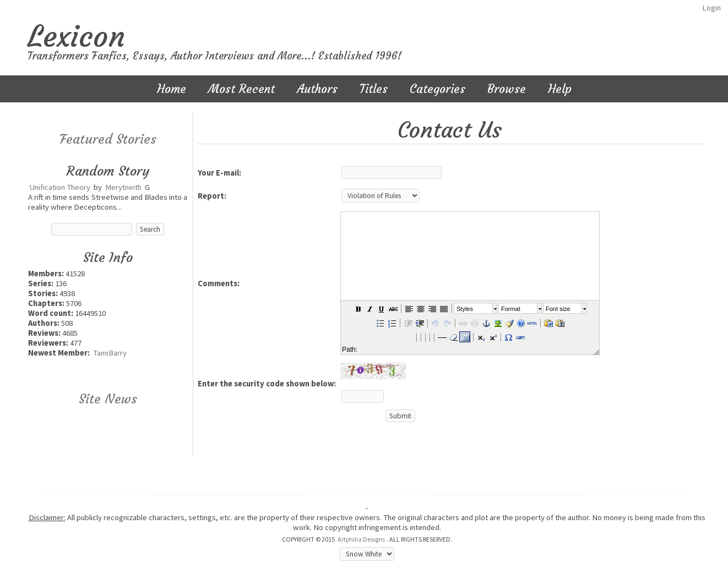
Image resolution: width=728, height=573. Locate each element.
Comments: (219, 283)
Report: (212, 196)
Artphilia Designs (361, 539)
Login (711, 8)
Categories (438, 89)
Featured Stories (108, 139)
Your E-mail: (219, 173)
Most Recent (241, 89)
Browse (507, 89)
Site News (108, 399)
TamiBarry (110, 353)
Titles (374, 89)
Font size (558, 309)
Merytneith (123, 187)
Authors (317, 89)
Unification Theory (60, 187)
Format (511, 309)
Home (172, 89)
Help (560, 89)
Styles (465, 309)
